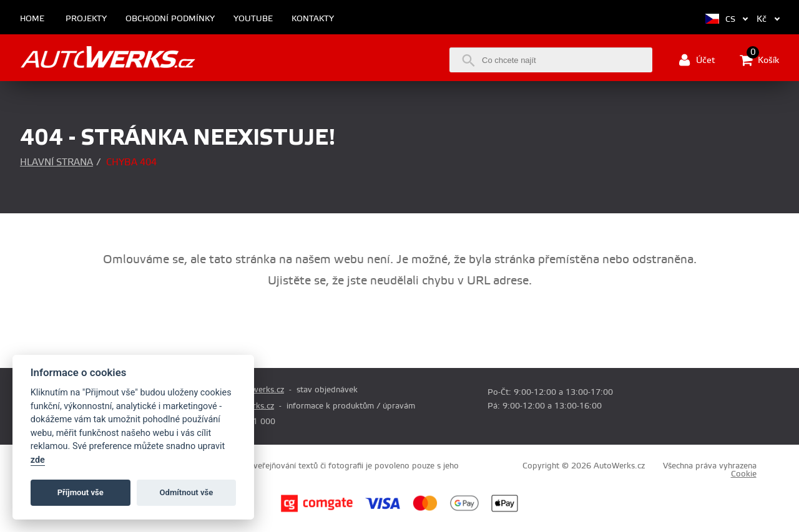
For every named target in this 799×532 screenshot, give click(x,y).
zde (38, 460)
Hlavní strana (56, 162)
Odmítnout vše (187, 492)
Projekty (86, 19)
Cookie (744, 474)
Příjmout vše (81, 492)
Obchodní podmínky (170, 19)
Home (32, 19)
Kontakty (313, 19)
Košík (759, 60)
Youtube (253, 19)
